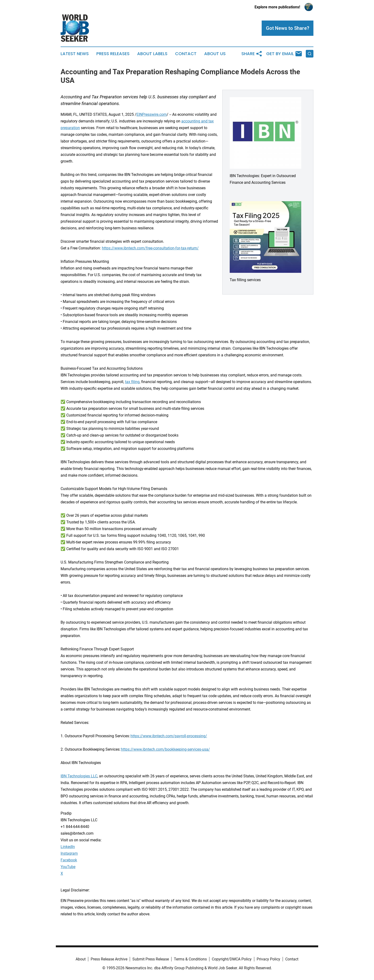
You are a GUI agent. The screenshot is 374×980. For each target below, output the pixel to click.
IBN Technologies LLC (79, 776)
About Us (215, 54)
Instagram (69, 853)
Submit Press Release (151, 959)
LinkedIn (68, 847)
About (81, 959)
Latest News (75, 54)
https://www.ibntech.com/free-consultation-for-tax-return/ (150, 248)
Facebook (69, 860)
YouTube (68, 867)
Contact (186, 54)
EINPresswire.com (152, 114)
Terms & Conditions (190, 959)
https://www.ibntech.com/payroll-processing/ (169, 736)
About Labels (152, 54)
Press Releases (113, 54)
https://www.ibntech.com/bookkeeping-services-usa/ (165, 749)
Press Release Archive (109, 959)
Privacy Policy (268, 959)
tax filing (132, 382)
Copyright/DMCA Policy (232, 959)
